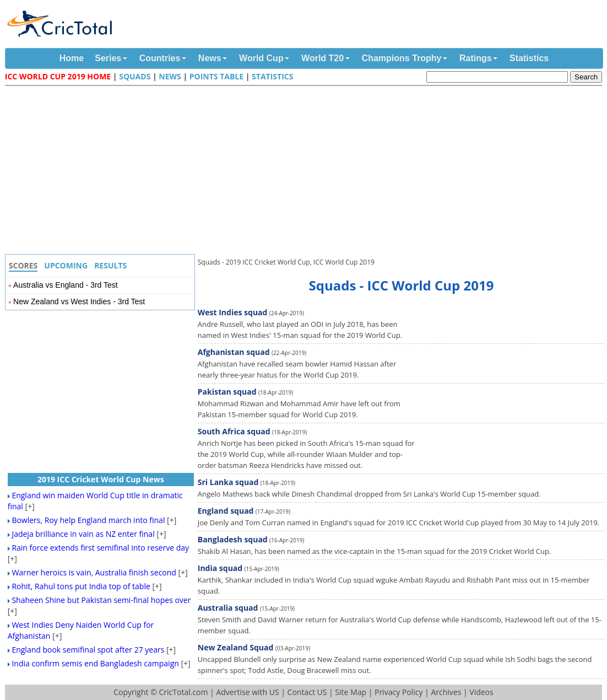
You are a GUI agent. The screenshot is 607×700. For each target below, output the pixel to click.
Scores (23, 265)
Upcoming (66, 265)
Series (108, 58)
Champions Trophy (402, 58)
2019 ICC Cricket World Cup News (101, 479)
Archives (446, 692)
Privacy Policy (399, 692)
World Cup (261, 58)
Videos (481, 692)
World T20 (323, 58)
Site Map (351, 692)
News (210, 58)
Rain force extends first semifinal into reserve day (100, 548)
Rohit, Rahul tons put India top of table (81, 586)
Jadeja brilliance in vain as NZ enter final (83, 534)
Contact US (307, 692)
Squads (135, 76)
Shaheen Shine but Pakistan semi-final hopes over (101, 600)
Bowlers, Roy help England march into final (88, 520)
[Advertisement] (306, 171)
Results (110, 265)
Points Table (216, 76)
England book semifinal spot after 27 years (88, 650)
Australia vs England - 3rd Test (66, 285)
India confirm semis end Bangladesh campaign (95, 663)
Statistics (529, 58)
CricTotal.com (183, 692)
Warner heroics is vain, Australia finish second (94, 572)
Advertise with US (247, 692)
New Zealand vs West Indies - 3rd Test (79, 301)
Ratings (476, 58)
